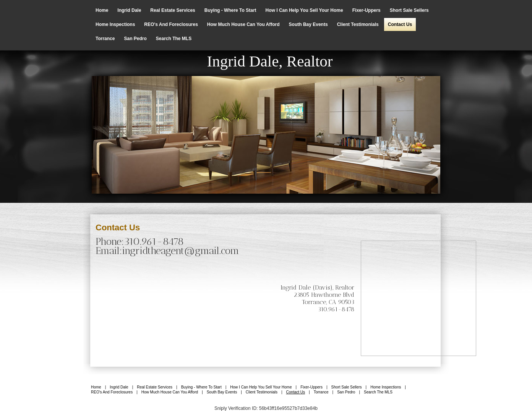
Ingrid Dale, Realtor (270, 61)
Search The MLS (174, 39)
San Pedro (135, 39)
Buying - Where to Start (230, 10)
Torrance (105, 39)
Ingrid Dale (129, 10)
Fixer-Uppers (367, 10)
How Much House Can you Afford (243, 24)
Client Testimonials (358, 24)
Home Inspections (115, 24)
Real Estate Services (173, 10)
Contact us (400, 24)
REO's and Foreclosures (171, 24)
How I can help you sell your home (304, 10)
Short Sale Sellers (409, 10)
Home (102, 10)
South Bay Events (308, 24)
